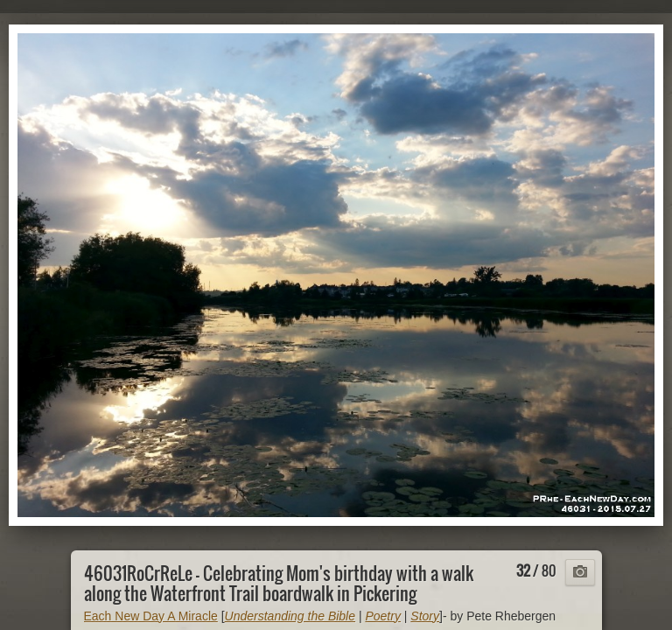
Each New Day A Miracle (151, 616)
